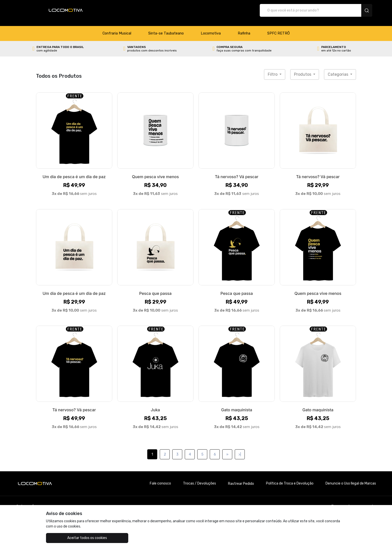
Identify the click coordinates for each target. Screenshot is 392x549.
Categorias (338, 69)
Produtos (303, 69)
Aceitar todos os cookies (71, 538)
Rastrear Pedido (241, 478)
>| (240, 449)
